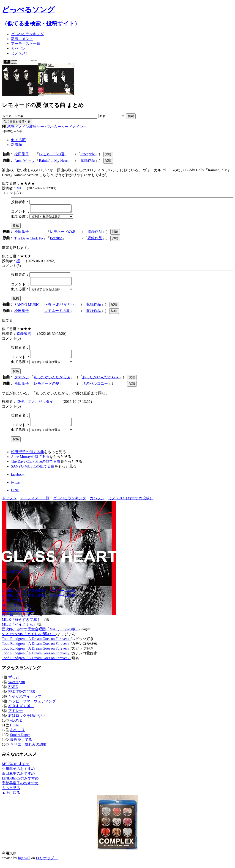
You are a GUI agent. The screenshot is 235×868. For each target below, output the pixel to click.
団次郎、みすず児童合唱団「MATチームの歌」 (41, 596)
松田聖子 (22, 154)
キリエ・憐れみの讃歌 (28, 750)
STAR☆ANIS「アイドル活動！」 (29, 639)
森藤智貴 (24, 336)
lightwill (24, 864)
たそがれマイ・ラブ (25, 702)
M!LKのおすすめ (16, 769)
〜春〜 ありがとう (59, 307)
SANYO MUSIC (27, 307)
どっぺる (27, 34)
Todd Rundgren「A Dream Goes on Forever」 (36, 644)
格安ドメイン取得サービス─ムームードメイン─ (47, 127)
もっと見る (11, 793)
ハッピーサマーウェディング (32, 707)
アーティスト (26, 44)
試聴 (108, 154)
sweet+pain (17, 687)
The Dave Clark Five (30, 240)
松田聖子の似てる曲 (27, 457)
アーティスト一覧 (35, 504)
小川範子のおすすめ (18, 774)
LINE (15, 496)
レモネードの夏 (52, 154)
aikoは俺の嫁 (12, 577)
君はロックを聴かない (27, 721)
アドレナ (16, 716)
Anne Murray (24, 161)
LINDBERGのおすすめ (20, 784)
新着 (22, 39)
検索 (131, 116)
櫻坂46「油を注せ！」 (20, 620)
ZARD (13, 692)
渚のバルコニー (95, 388)
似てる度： (20, 218)
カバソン (18, 48)
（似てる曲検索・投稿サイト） (41, 24)
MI (19, 188)
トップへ (9, 504)
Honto (14, 731)
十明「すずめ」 (15, 606)
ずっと (14, 683)
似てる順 (18, 140)
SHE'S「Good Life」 (18, 611)
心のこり (17, 735)
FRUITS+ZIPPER (22, 697)
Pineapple (88, 154)
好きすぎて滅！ (21, 711)
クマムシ (22, 381)
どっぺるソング (28, 10)
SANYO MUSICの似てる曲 (33, 472)
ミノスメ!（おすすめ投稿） (131, 504)
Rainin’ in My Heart (54, 160)
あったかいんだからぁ (52, 381)
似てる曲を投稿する (17, 122)
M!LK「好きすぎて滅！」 (23, 625)
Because (56, 239)
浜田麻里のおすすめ (18, 779)
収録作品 (88, 160)
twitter (16, 488)
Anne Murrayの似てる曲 (30, 462)
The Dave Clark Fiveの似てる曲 (36, 467)
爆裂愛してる (21, 745)
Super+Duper (20, 740)
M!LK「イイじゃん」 (19, 630)
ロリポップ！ (47, 864)
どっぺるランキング (70, 504)
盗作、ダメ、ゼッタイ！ (37, 406)
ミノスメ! (19, 53)
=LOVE (16, 726)
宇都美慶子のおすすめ (20, 789)
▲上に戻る (11, 798)
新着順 (16, 145)
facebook (18, 480)
